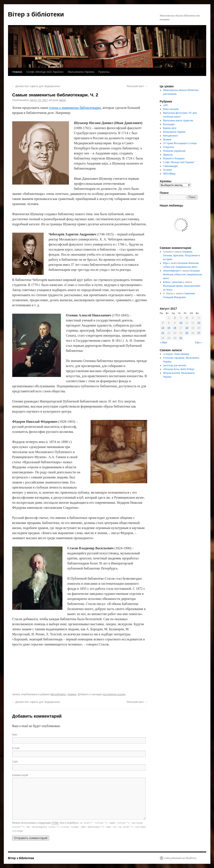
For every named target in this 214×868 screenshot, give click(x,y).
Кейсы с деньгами (173, 282)
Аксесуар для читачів (174, 365)
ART (165, 105)
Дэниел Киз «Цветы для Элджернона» (36, 86)
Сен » (198, 343)
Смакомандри (170, 166)
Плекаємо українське (174, 151)
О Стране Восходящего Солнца (180, 143)
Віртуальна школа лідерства (178, 120)
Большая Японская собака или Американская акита (182, 274)
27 (199, 333)
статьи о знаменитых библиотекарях (75, 108)
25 (187, 333)
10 (181, 323)
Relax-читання (171, 109)
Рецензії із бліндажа (174, 158)
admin (63, 100)
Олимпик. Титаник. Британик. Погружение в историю (181, 255)
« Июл (163, 343)
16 (175, 328)
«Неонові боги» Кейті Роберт (179, 369)
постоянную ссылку (114, 694)
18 (187, 328)
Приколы (104, 72)
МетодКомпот (58, 694)
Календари (169, 124)
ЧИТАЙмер (169, 174)
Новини (17, 72)
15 (169, 328)
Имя (15, 735)
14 (163, 328)
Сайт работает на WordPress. (181, 858)
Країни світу (170, 128)
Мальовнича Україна (81, 72)
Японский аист (137, 86)
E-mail (16, 748)
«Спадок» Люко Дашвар (176, 354)
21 (163, 333)
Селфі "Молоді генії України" (179, 162)
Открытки (168, 147)
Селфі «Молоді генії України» (45, 72)
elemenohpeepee (171, 271)
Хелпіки (167, 170)
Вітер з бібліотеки (36, 14)
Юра (166, 263)
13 (199, 323)
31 (181, 338)
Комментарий (20, 775)
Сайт (15, 762)
